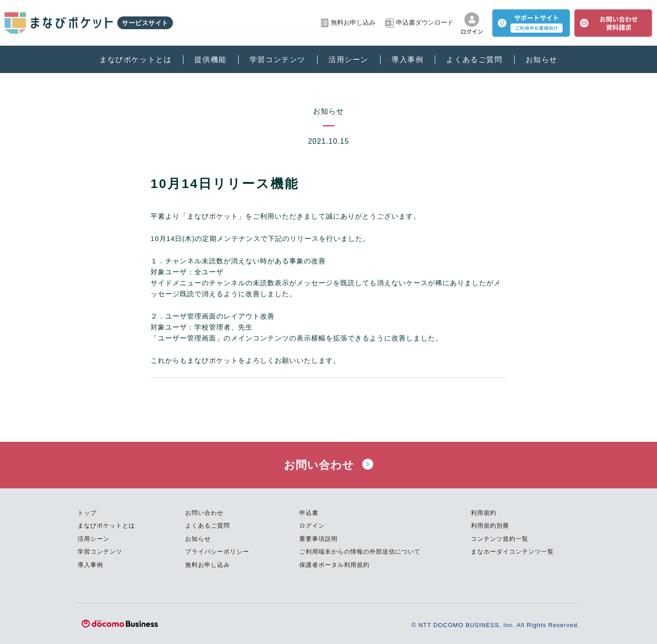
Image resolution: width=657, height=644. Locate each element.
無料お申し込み (348, 23)
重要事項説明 (318, 539)
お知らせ (542, 60)
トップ (87, 513)
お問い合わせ (328, 465)
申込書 (309, 513)
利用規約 (484, 513)
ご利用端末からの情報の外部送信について (360, 552)
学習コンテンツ (278, 60)
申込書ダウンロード (419, 23)
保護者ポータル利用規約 (334, 565)
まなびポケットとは (136, 60)
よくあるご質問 (474, 60)
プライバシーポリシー (217, 552)
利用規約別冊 (490, 526)
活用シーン (349, 60)
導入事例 (407, 60)
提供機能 (210, 60)
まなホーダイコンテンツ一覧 (512, 552)
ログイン (312, 526)
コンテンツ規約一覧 (500, 539)
